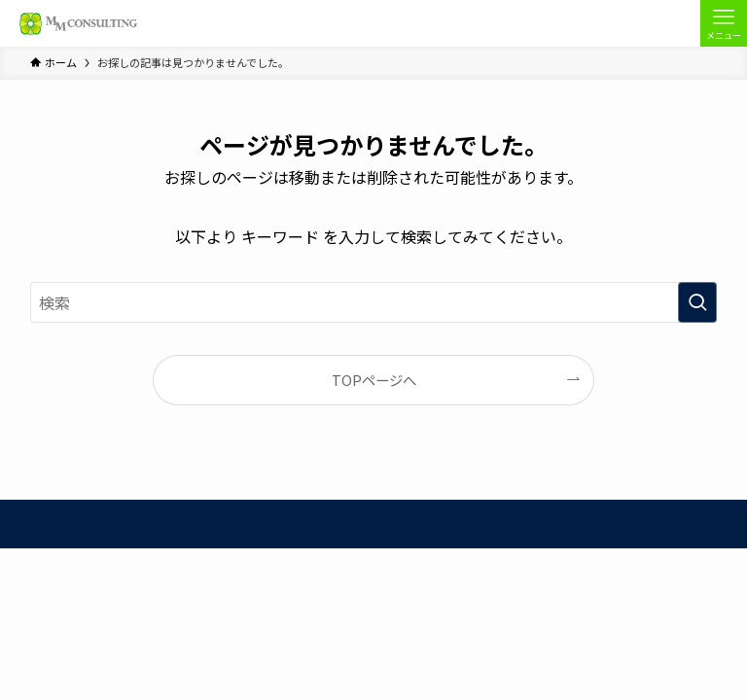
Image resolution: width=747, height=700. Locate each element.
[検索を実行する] (697, 302)
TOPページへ (374, 380)
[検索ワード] (374, 302)
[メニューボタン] (724, 23)
